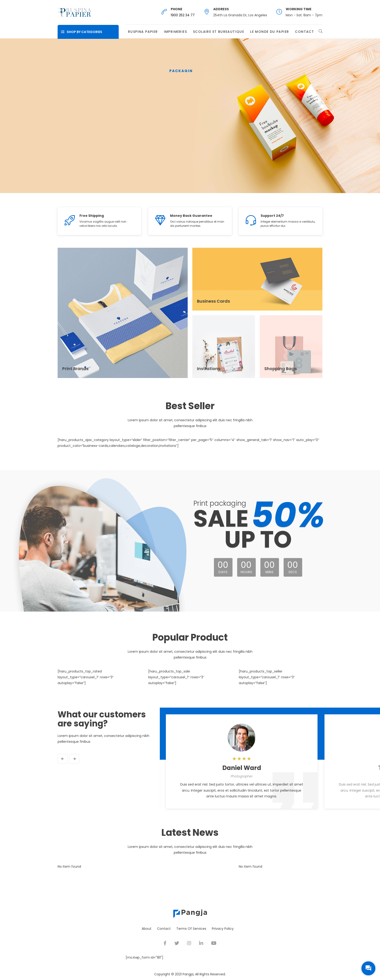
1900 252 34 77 (183, 15)
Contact (305, 32)
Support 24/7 (272, 216)
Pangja (188, 974)
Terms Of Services (191, 929)
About (147, 929)
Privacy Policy (223, 929)
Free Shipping (92, 216)
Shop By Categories (82, 32)
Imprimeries (175, 32)
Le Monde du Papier (270, 32)
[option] (242, 763)
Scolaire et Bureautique (219, 32)
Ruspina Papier (143, 32)
